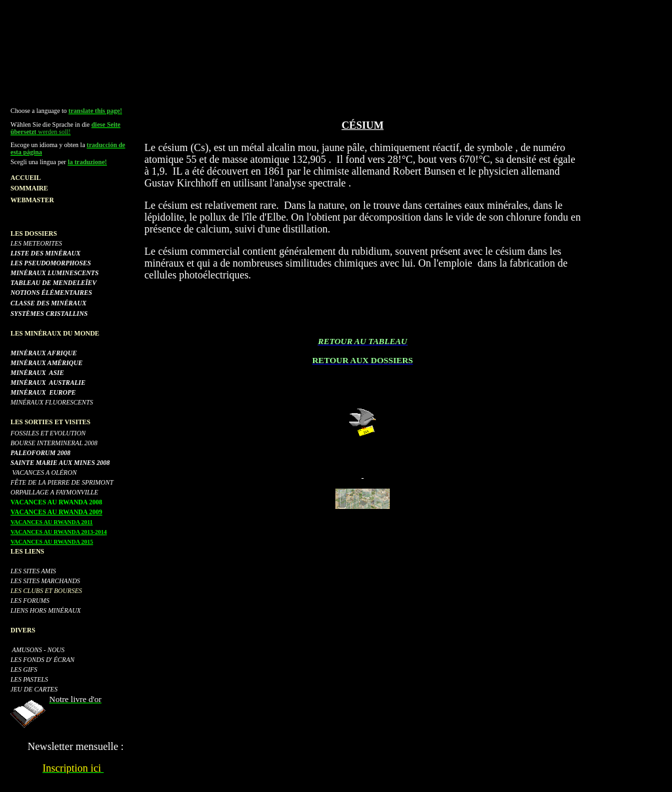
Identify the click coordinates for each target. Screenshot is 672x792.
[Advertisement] (336, 35)
